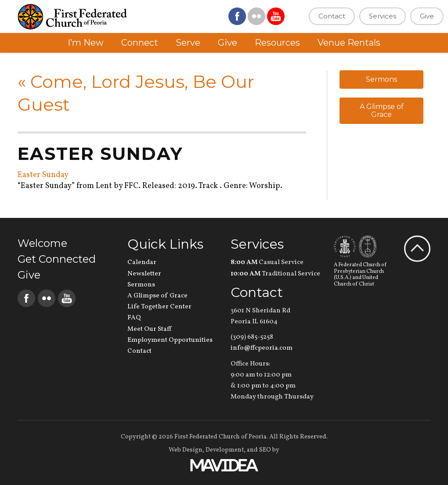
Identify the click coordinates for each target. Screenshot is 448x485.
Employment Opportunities (170, 340)
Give (427, 16)
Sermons (381, 79)
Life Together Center (159, 307)
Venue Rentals (349, 43)
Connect (140, 43)
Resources (277, 43)
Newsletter (144, 274)
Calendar (142, 262)
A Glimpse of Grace (382, 110)
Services (383, 16)
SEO (265, 450)
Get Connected (57, 259)
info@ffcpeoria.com (262, 348)
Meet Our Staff (149, 329)
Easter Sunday (43, 175)
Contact (332, 16)
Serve (188, 43)
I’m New (86, 43)
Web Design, (186, 450)
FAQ (134, 318)
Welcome (42, 243)
